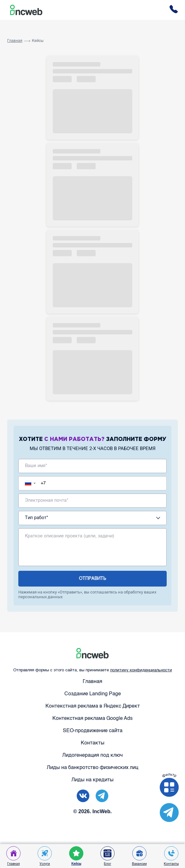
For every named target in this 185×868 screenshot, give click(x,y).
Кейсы (38, 41)
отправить (92, 579)
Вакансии (139, 856)
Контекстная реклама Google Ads (92, 719)
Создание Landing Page (93, 694)
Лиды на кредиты (92, 780)
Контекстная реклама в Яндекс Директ (93, 706)
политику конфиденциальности (141, 670)
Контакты (93, 743)
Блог (107, 856)
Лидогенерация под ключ (92, 755)
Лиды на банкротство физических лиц (92, 768)
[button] (32, 483)
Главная (15, 41)
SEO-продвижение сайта (93, 731)
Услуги (45, 856)
